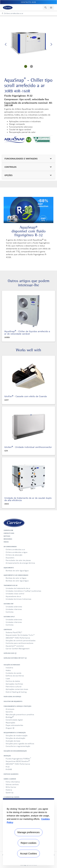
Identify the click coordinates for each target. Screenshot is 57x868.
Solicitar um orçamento (13, 701)
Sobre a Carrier (10, 779)
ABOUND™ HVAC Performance (18, 638)
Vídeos (6, 542)
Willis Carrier (11, 787)
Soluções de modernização (17, 735)
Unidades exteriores (14, 607)
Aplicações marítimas (14, 684)
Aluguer (10, 728)
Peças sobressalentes (14, 725)
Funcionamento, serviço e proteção (17, 706)
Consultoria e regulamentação (18, 746)
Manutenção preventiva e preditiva (20, 714)
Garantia (9, 712)
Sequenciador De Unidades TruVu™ (20, 635)
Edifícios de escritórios (15, 676)
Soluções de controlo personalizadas (21, 640)
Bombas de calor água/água (17, 571)
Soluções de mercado (12, 665)
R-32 (8, 767)
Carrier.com (8, 530)
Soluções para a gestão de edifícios (20, 744)
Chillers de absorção (14, 555)
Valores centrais (12, 784)
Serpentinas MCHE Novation (18, 761)
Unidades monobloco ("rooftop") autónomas (23, 591)
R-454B (9, 769)
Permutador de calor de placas (18, 560)
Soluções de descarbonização (15, 751)
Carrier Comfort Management (18, 649)
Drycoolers (10, 558)
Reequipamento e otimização (15, 733)
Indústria (9, 668)
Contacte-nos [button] (28, 2)
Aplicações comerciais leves (17, 689)
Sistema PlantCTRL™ (14, 632)
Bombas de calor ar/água (16, 578)
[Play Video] (29, 210)
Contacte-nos (9, 533)
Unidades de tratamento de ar (18, 588)
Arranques (10, 709)
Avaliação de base (13, 741)
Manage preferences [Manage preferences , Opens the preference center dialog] (28, 832)
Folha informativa (13, 782)
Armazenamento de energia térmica (20, 563)
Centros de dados (13, 681)
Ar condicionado (10, 547)
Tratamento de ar (11, 585)
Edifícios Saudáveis (11, 774)
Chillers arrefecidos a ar (15, 549)
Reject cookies (28, 843)
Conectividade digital (14, 720)
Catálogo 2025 (10, 653)
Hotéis (8, 670)
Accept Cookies (28, 854)
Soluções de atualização (15, 738)
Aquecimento (9, 568)
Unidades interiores (14, 609)
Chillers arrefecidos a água (17, 552)
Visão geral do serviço (12, 697)
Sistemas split (9, 617)
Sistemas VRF (9, 604)
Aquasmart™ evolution (15, 646)
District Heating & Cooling (16, 692)
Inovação (7, 756)
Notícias (7, 536)
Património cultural (14, 687)
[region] (28, 832)
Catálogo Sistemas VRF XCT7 (15, 658)
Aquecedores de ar (13, 596)
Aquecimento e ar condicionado (16, 575)
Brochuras (8, 539)
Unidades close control (15, 594)
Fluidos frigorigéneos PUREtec (18, 758)
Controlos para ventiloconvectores (19, 643)
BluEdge (10, 717)
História (9, 790)
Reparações (10, 723)
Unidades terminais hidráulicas (18, 599)
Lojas (8, 678)
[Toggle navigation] (46, 8)
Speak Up (10, 792)
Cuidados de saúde (13, 673)
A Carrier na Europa (11, 797)
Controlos (10, 612)
